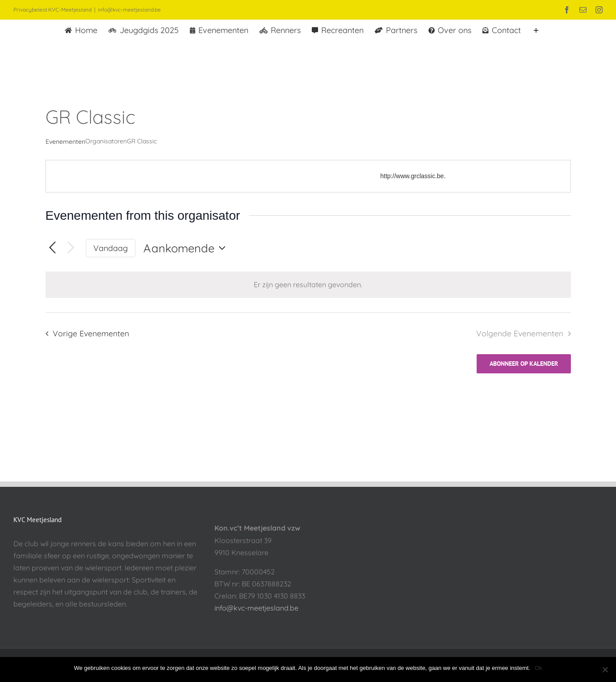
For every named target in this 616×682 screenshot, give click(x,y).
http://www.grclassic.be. (413, 176)
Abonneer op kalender (524, 364)
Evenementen (65, 142)
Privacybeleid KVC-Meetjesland (52, 10)
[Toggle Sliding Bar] (536, 29)
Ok (538, 668)
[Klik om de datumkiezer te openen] (187, 248)
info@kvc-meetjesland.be (129, 10)
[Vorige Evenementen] (52, 248)
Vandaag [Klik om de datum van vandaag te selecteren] (111, 248)
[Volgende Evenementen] (71, 248)
